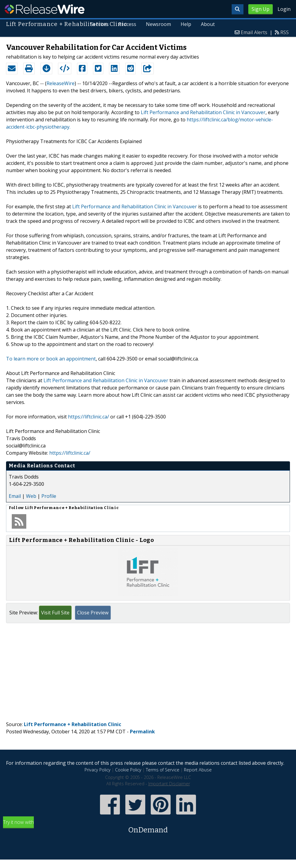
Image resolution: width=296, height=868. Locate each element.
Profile (49, 496)
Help (186, 24)
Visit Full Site (55, 613)
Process (127, 24)
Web (31, 496)
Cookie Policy (128, 770)
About (208, 24)
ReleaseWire (45, 9)
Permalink (142, 732)
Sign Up (261, 9)
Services (100, 24)
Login (284, 9)
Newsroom (158, 24)
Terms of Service (163, 770)
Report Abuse (198, 770)
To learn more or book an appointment (51, 359)
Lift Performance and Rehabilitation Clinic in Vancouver (203, 112)
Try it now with (148, 827)
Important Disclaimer (169, 784)
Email (15, 496)
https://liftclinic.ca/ (88, 417)
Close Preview (93, 613)
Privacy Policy (98, 770)
